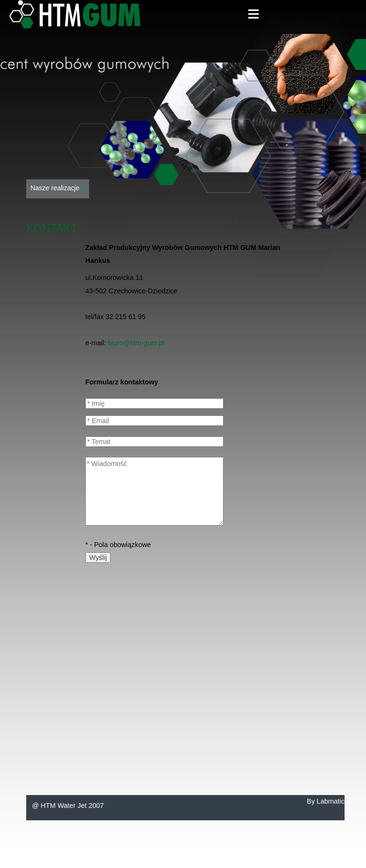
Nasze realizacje (58, 188)
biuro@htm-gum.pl (136, 343)
